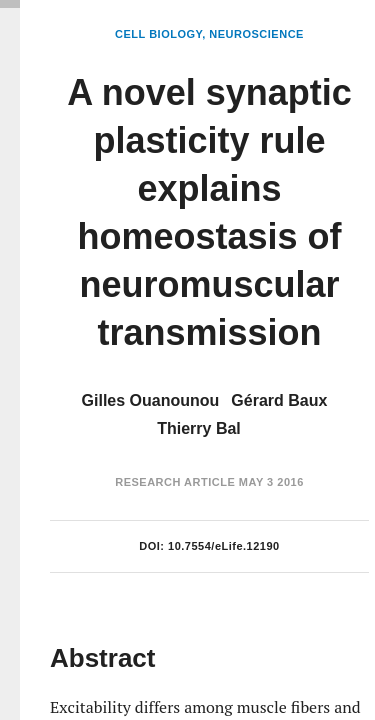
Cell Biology (158, 34)
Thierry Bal (199, 428)
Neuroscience (256, 34)
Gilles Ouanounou (151, 400)
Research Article (175, 482)
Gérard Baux (279, 400)
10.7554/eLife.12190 (224, 546)
